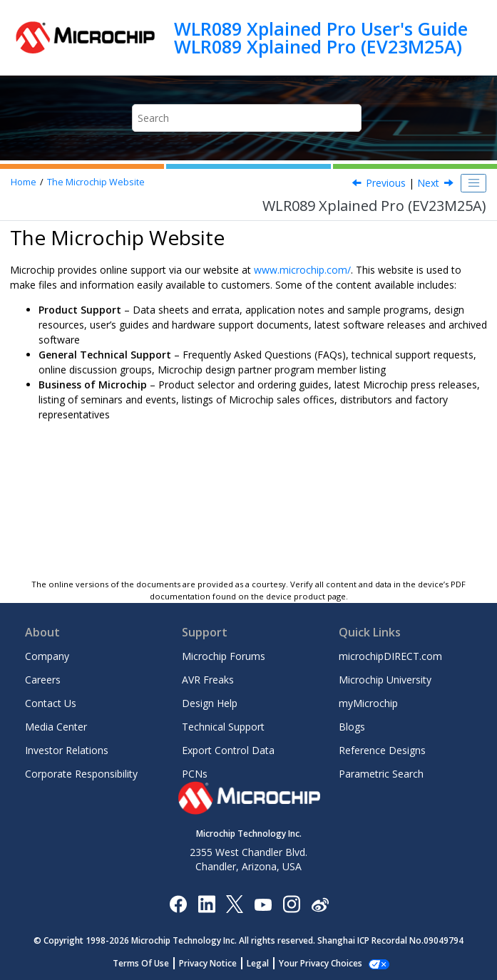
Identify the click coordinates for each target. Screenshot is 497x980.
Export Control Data (228, 750)
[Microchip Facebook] (178, 903)
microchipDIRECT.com (390, 656)
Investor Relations (67, 750)
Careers (43, 680)
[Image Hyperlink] (263, 904)
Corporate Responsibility (81, 774)
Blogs (352, 727)
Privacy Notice (216, 963)
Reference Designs (382, 750)
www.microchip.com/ (302, 270)
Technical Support (223, 727)
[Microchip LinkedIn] (206, 903)
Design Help (210, 703)
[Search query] (247, 118)
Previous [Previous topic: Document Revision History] (386, 183)
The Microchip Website (96, 182)
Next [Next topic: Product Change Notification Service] (428, 183)
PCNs (195, 774)
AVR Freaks (208, 680)
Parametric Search (381, 774)
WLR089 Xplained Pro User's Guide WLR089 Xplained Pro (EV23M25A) (321, 37)
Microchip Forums (224, 656)
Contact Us (51, 703)
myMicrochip (368, 703)
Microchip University (385, 680)
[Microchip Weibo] (320, 904)
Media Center (56, 727)
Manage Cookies (321, 963)
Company (47, 656)
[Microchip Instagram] (291, 903)
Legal (266, 963)
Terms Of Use (149, 963)
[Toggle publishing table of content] (473, 183)
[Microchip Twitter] (235, 903)
